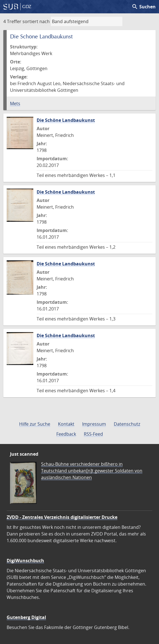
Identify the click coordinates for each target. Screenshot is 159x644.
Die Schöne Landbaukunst (66, 120)
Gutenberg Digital (26, 617)
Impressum (94, 424)
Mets (15, 103)
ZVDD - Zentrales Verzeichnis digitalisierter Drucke (62, 517)
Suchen (144, 7)
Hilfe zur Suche (35, 424)
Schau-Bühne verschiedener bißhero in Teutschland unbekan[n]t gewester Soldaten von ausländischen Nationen (92, 471)
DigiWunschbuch (25, 561)
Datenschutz (127, 424)
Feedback (66, 434)
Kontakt (66, 424)
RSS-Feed (93, 434)
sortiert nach (36, 21)
